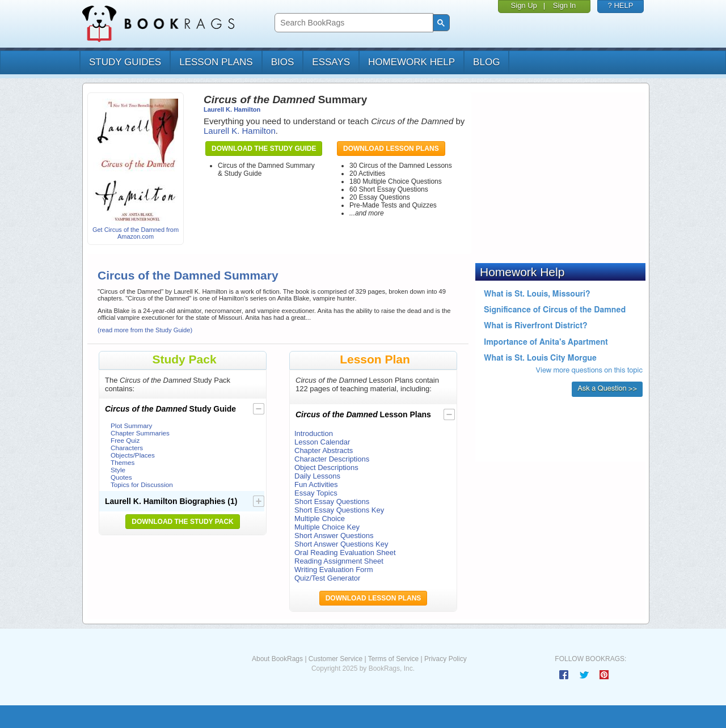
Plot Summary (131, 426)
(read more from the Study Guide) (145, 330)
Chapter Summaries (140, 433)
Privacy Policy (446, 659)
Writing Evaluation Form (334, 570)
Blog (486, 62)
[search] (353, 23)
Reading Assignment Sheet (339, 561)
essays (331, 62)
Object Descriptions (326, 467)
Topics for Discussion (142, 484)
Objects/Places (133, 455)
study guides (125, 62)
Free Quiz (125, 440)
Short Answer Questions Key (341, 544)
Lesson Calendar (322, 442)
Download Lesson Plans (391, 149)
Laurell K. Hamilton (232, 109)
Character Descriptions (332, 459)
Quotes (121, 477)
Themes (123, 462)
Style (118, 470)
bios (283, 62)
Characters (127, 448)
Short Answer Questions (334, 536)
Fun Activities (316, 484)
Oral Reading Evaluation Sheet (345, 553)
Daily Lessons (317, 476)
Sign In (564, 5)
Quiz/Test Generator (327, 578)
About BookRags (277, 659)
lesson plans (216, 62)
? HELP (621, 5)
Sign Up (524, 5)
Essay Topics (316, 493)
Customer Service (335, 659)
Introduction (314, 433)
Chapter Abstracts (324, 450)
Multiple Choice (320, 519)
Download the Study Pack (183, 522)
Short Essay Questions (332, 501)
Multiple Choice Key (327, 527)
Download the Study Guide (264, 149)
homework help (411, 62)
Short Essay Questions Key (339, 510)
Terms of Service (393, 659)
